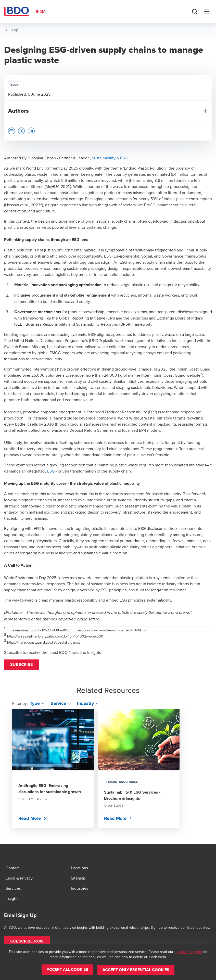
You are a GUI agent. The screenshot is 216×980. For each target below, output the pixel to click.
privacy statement (188, 952)
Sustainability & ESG (110, 158)
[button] (21, 665)
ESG (51, 471)
